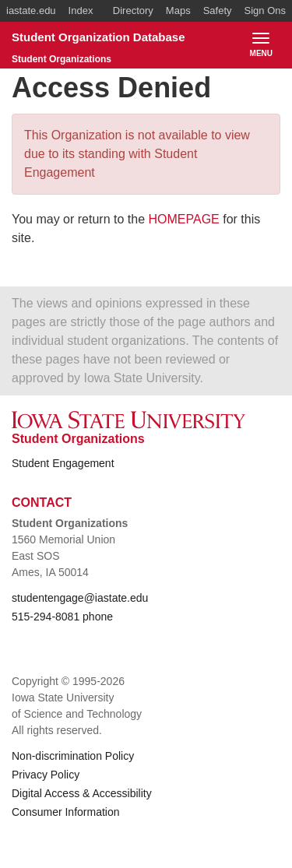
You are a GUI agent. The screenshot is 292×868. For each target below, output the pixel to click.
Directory (133, 11)
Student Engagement (63, 463)
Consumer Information (66, 812)
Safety (218, 11)
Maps (178, 11)
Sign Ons (265, 11)
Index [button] (81, 11)
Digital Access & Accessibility (82, 793)
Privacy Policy (46, 775)
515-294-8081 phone (62, 617)
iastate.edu (31, 11)
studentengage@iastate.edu (80, 598)
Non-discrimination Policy (73, 756)
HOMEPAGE (184, 219)
